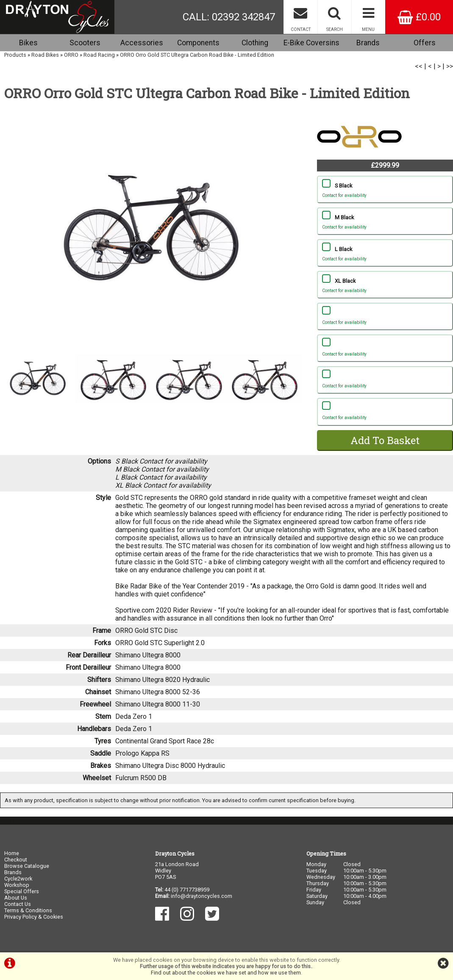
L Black (385, 255)
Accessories (142, 43)
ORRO (71, 55)
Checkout (16, 860)
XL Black (385, 287)
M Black (385, 223)
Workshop (17, 885)
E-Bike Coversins (311, 43)
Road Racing (99, 55)
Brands (368, 43)
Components (198, 43)
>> (450, 66)
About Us (16, 898)
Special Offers (22, 891)
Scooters (85, 43)
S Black (385, 191)
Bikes (28, 43)
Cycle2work (18, 879)
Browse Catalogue (27, 866)
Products (15, 55)
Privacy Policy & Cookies (34, 917)
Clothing (255, 43)
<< (419, 66)
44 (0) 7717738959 (187, 890)
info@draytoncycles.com (201, 896)
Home (12, 853)
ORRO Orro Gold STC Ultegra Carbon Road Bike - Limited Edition (197, 55)
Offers (425, 43)
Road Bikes (45, 55)
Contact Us (18, 904)
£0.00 (419, 17)
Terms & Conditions (28, 910)
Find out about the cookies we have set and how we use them (226, 973)
